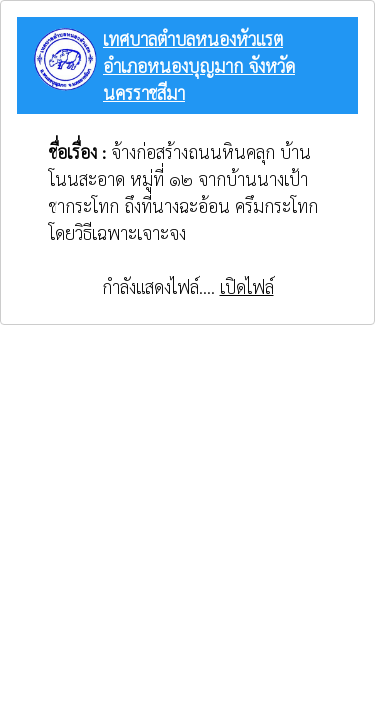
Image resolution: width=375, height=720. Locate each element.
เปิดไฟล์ (247, 286)
